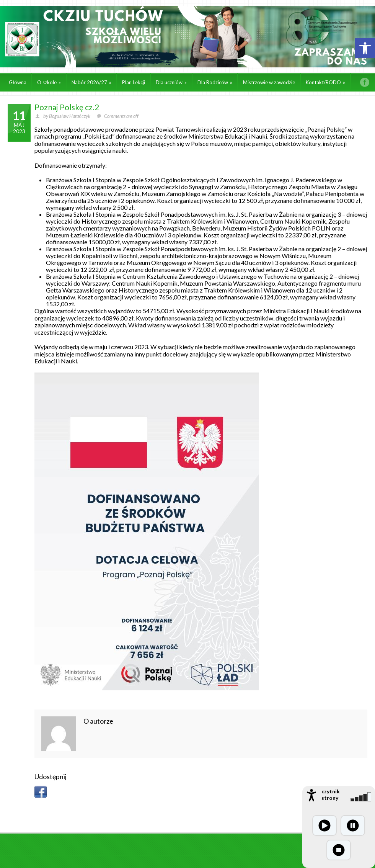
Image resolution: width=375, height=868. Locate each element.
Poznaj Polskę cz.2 (67, 107)
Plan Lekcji (134, 82)
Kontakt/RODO (325, 82)
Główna (18, 82)
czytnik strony (331, 794)
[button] (365, 48)
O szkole (49, 82)
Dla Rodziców (215, 82)
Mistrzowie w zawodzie (269, 82)
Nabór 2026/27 (91, 82)
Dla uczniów (171, 82)
